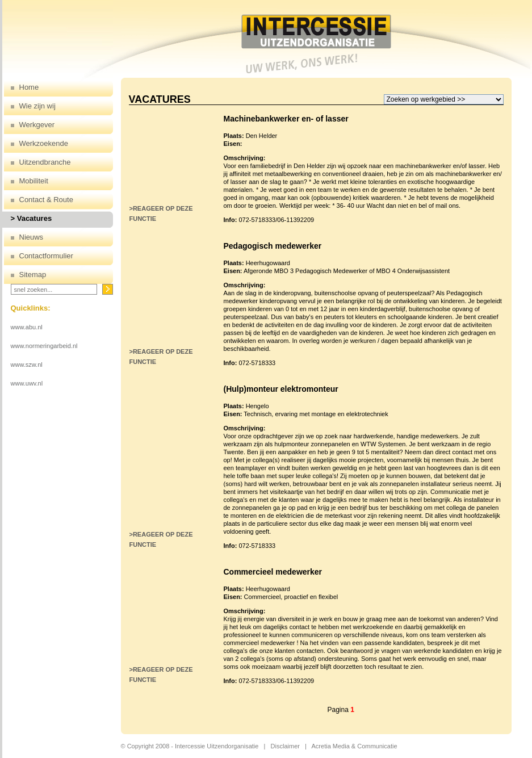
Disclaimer (285, 746)
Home (29, 87)
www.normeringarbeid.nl (44, 346)
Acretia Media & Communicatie (355, 746)
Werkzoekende (44, 143)
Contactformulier (46, 256)
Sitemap (33, 275)
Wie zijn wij (37, 106)
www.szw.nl (27, 365)
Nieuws (32, 237)
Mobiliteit (34, 181)
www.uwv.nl (27, 383)
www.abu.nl (27, 327)
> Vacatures (32, 218)
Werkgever (37, 125)
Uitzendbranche (45, 162)
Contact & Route (46, 200)
